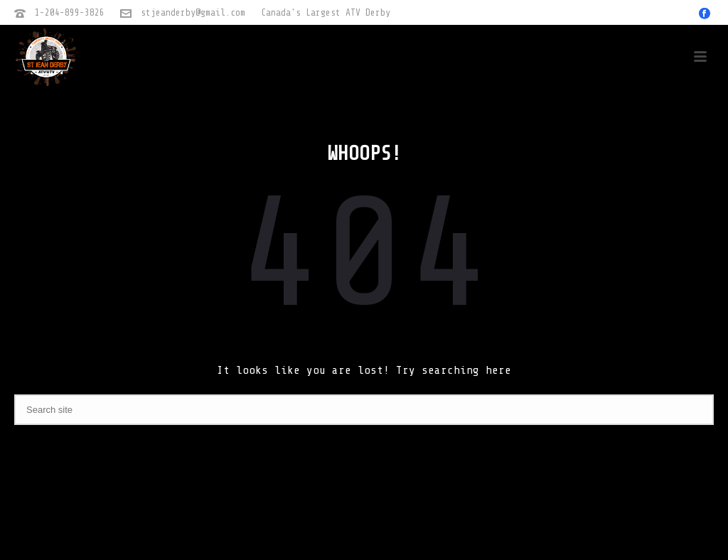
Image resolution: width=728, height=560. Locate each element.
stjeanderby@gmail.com (193, 12)
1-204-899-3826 (70, 12)
